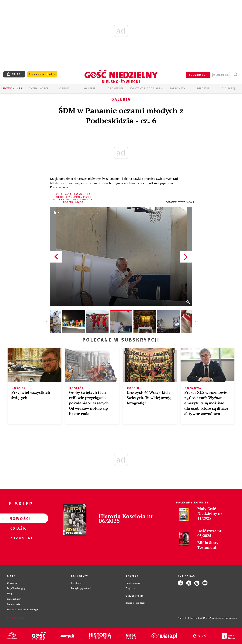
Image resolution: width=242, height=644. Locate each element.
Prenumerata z (42, 74)
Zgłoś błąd (16, 618)
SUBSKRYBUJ (198, 75)
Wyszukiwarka (235, 75)
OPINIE (64, 89)
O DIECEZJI (229, 89)
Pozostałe (18, 538)
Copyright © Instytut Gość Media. (194, 618)
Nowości (18, 518)
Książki (18, 528)
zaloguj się (221, 75)
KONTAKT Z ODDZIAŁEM (147, 89)
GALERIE (90, 89)
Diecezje (203, 89)
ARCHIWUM (115, 89)
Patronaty (178, 89)
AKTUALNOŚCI (38, 89)
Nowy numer (13, 89)
